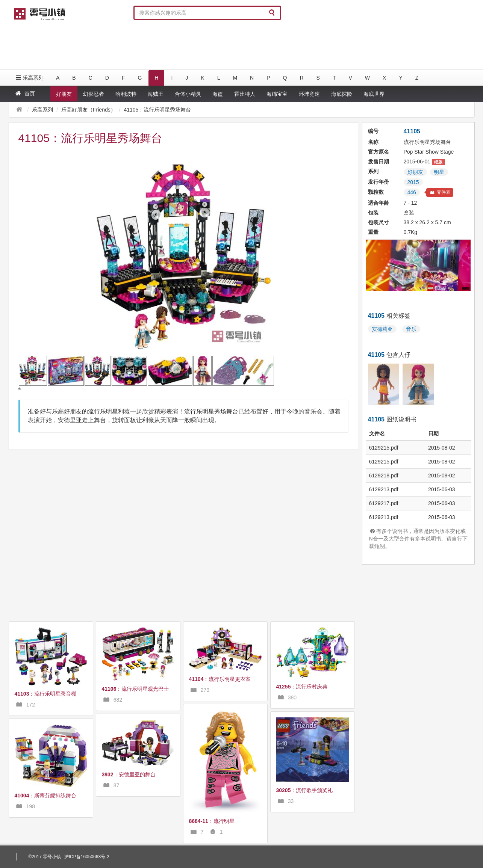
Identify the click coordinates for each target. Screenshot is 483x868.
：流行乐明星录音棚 (46, 694)
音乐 (411, 329)
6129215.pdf (384, 448)
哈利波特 (126, 94)
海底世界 (374, 94)
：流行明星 (212, 821)
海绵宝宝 (277, 94)
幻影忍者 (94, 94)
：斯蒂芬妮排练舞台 (46, 796)
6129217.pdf (384, 503)
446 (412, 192)
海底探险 (342, 94)
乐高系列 (29, 78)
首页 (25, 93)
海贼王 (156, 94)
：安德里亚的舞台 (129, 774)
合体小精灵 (188, 94)
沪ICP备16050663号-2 (87, 857)
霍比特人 (245, 94)
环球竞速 (309, 94)
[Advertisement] (242, 45)
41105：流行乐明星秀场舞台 (157, 110)
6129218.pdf (384, 476)
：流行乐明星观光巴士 (136, 689)
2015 (413, 182)
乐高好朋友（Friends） (89, 110)
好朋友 (64, 94)
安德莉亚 (382, 329)
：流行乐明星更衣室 (220, 679)
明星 (439, 172)
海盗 (218, 94)
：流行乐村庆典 (302, 687)
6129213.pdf (384, 489)
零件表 (440, 192)
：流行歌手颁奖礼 (305, 790)
